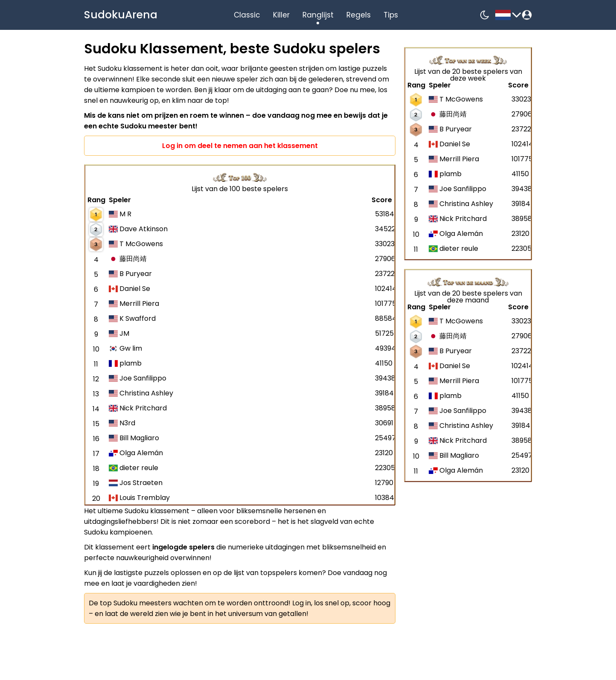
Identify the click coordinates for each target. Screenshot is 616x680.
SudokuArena (121, 15)
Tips (391, 15)
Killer (281, 15)
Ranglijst (318, 15)
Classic (247, 15)
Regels (359, 15)
